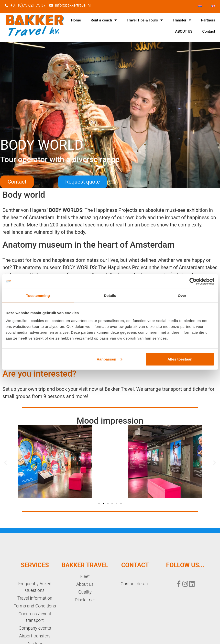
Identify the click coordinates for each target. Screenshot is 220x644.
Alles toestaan (180, 359)
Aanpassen (110, 359)
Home (76, 20)
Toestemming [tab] (38, 296)
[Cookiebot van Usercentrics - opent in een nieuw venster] (193, 282)
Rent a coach (104, 20)
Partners (208, 20)
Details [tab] (110, 296)
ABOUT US (184, 31)
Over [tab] (182, 296)
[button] (17, 182)
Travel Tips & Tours (145, 20)
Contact (209, 31)
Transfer (182, 20)
